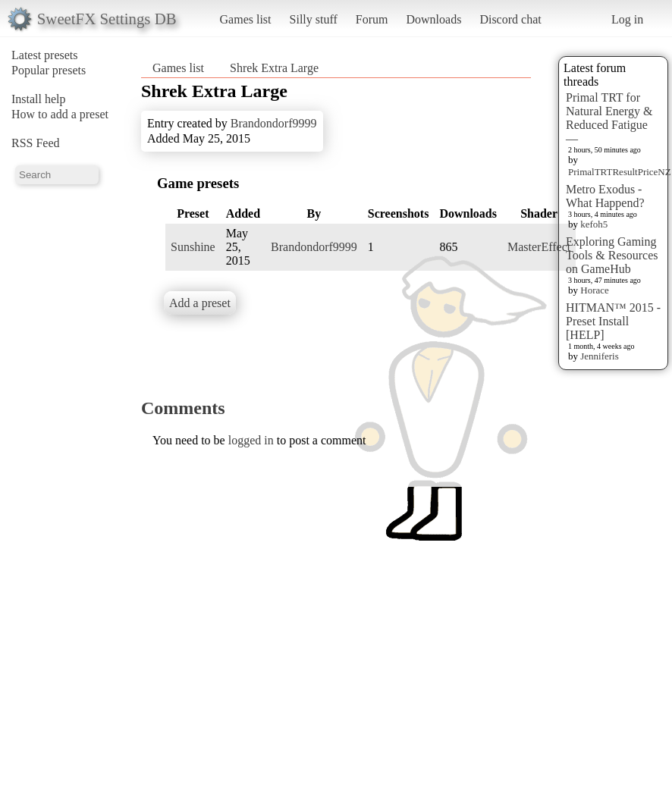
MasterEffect (539, 247)
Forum (372, 19)
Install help (39, 99)
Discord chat (510, 19)
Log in (627, 19)
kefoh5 (594, 224)
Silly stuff (314, 19)
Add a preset (200, 303)
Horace (595, 290)
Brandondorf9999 (274, 123)
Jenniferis (600, 356)
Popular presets (49, 70)
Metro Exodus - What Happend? (605, 196)
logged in (251, 440)
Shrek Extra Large (274, 68)
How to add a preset (60, 114)
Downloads (433, 19)
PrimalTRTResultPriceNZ (620, 172)
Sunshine (193, 247)
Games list (246, 19)
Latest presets (45, 55)
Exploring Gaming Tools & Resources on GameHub (612, 255)
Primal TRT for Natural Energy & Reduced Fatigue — (609, 118)
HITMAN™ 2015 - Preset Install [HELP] (613, 321)
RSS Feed (36, 143)
